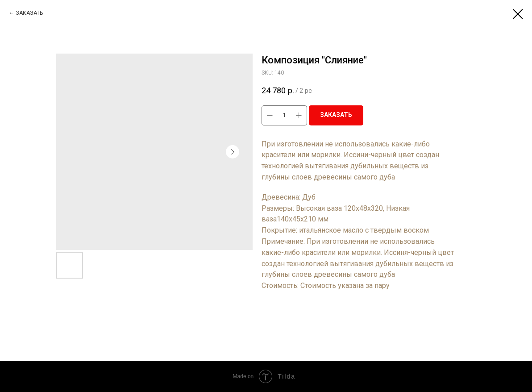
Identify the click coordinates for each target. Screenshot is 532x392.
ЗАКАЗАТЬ (29, 13)
